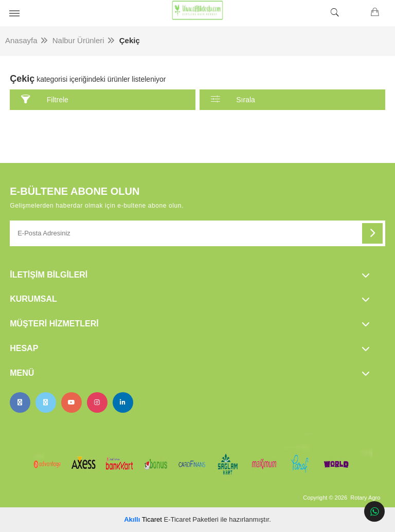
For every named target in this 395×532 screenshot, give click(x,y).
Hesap (24, 348)
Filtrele (45, 99)
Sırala (233, 99)
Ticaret (143, 519)
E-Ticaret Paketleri (191, 519)
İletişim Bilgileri (49, 275)
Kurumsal (33, 299)
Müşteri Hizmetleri (54, 324)
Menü (22, 373)
